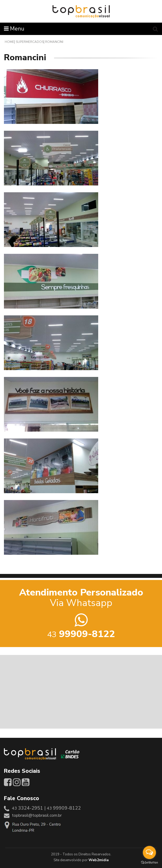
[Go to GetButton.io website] (149, 863)
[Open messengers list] (149, 852)
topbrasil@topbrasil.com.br (37, 815)
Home (9, 42)
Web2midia (99, 860)
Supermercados (30, 42)
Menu (14, 29)
